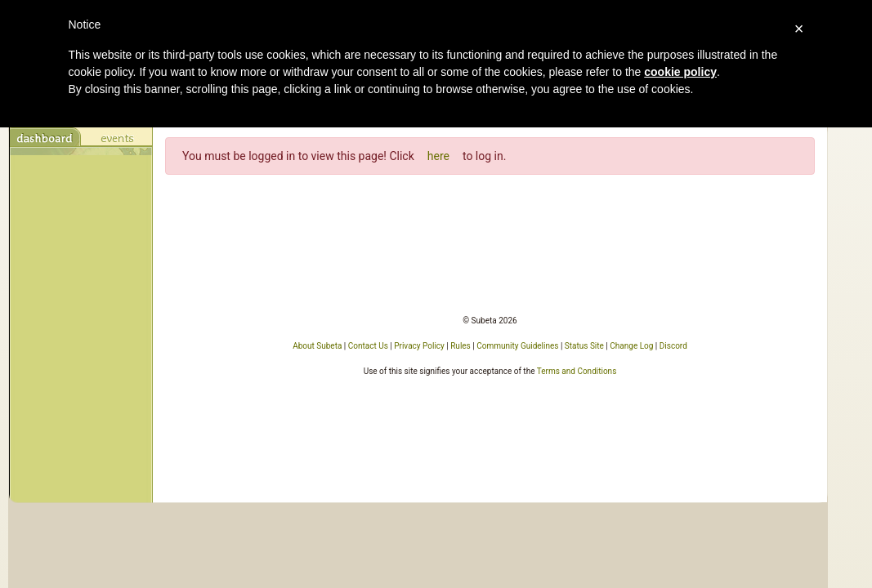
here (438, 156)
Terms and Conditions (577, 371)
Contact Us (368, 346)
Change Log (631, 346)
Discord (673, 346)
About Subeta (317, 346)
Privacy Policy (419, 346)
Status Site (584, 346)
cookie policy (680, 72)
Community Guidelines (517, 346)
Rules (461, 346)
